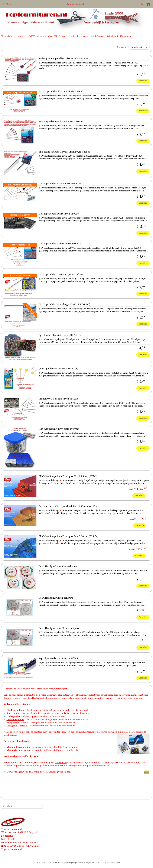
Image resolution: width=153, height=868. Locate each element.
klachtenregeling (86, 36)
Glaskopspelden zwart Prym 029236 (59, 214)
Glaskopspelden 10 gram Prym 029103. (60, 184)
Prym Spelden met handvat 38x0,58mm (61, 122)
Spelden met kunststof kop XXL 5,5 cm (60, 335)
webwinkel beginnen (85, 862)
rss (74, 862)
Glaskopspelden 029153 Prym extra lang (61, 274)
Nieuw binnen (127, 36)
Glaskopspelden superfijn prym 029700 (61, 244)
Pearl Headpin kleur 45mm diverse (58, 566)
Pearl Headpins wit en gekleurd (56, 598)
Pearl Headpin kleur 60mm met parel (59, 628)
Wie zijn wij (112, 36)
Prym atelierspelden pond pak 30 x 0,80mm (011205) (68, 506)
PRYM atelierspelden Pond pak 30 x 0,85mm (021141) (68, 476)
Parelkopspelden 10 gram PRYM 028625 (61, 92)
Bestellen (143, 81)
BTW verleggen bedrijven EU (43, 36)
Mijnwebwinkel (113, 862)
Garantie (101, 36)
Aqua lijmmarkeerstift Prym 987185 (58, 659)
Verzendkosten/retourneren (14, 36)
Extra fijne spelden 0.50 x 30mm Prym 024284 (64, 152)
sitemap (67, 862)
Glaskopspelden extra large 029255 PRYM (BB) (64, 305)
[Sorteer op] (139, 47)
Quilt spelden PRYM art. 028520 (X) (58, 369)
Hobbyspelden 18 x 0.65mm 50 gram (59, 429)
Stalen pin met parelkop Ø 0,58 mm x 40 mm (64, 59)
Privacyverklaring (68, 36)
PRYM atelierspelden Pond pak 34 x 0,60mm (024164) (68, 536)
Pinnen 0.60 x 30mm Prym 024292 (58, 399)
